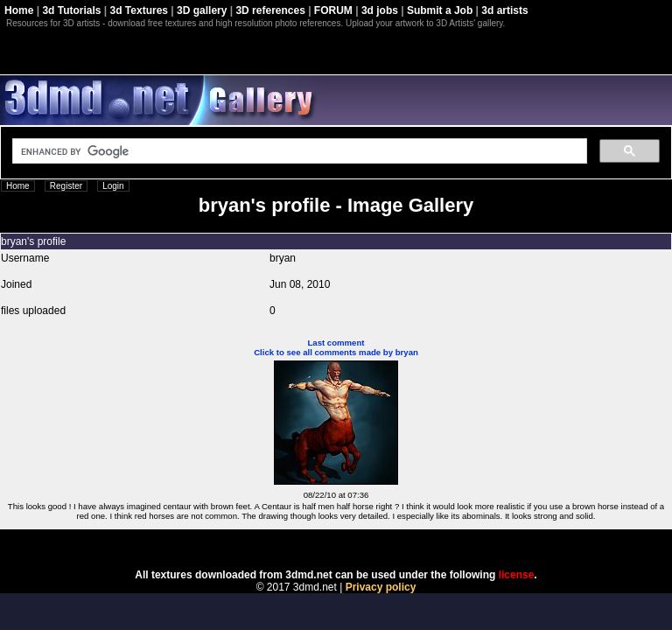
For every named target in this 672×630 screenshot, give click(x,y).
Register (66, 186)
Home (19, 10)
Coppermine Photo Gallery (358, 543)
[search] (298, 151)
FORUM (333, 10)
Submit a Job (440, 10)
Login (113, 186)
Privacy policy (381, 587)
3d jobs (380, 10)
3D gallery (202, 10)
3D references (270, 10)
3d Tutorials (71, 10)
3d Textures (139, 10)
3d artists (504, 10)
